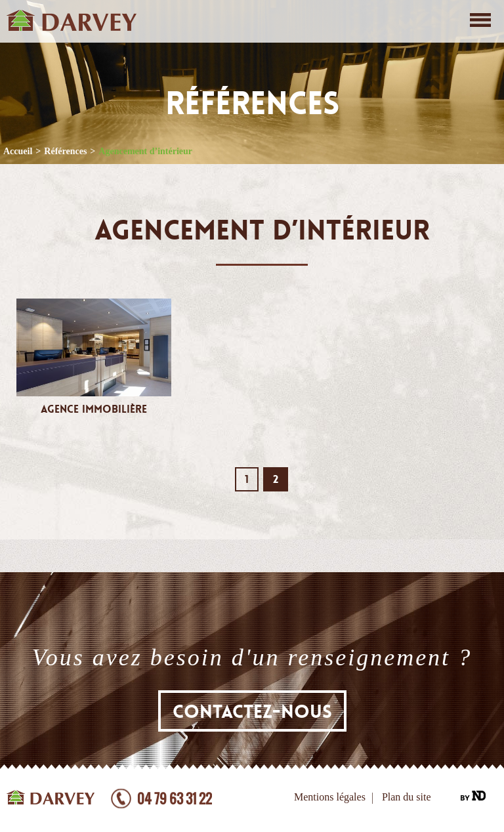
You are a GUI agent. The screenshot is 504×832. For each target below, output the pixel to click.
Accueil (18, 151)
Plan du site (407, 797)
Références (65, 151)
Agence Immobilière (94, 409)
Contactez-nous (252, 712)
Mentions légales (330, 797)
